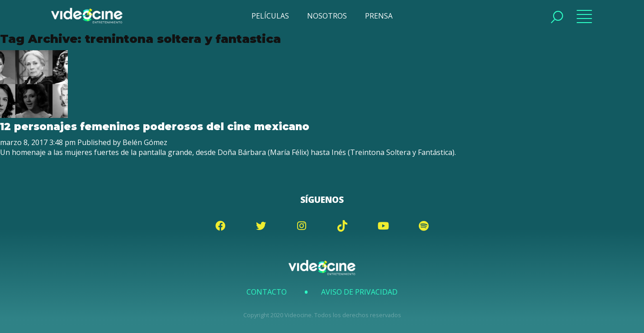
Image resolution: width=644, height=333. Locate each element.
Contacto (267, 292)
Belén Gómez (145, 142)
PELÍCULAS (270, 16)
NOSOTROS (327, 16)
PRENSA (379, 16)
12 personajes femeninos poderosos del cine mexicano (155, 127)
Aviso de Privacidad (359, 292)
